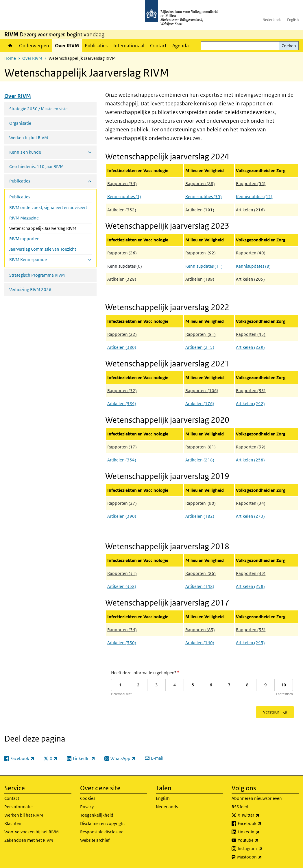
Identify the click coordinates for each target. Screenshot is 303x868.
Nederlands (272, 20)
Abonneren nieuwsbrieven (257, 798)
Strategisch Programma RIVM (37, 275)
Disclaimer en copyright (102, 823)
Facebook (262, 824)
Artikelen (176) (200, 404)
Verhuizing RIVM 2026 (30, 289)
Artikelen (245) (250, 643)
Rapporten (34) (122, 184)
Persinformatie (19, 807)
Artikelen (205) (250, 279)
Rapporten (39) (251, 573)
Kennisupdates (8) (253, 266)
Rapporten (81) (201, 334)
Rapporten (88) (200, 184)
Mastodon (262, 857)
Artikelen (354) (122, 460)
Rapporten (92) (201, 253)
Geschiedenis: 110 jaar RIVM (36, 166)
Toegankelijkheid (97, 815)
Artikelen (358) (122, 586)
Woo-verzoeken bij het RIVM (32, 832)
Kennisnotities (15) (254, 196)
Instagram (263, 849)
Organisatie (20, 123)
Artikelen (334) (122, 404)
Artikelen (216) (250, 210)
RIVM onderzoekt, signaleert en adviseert (48, 207)
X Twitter (261, 815)
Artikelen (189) (200, 279)
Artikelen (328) (122, 279)
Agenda (181, 46)
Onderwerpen (34, 46)
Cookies (88, 798)
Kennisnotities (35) (204, 196)
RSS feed (240, 807)
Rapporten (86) (201, 573)
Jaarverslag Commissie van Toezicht (43, 249)
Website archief (95, 840)
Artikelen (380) (122, 347)
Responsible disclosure (102, 832)
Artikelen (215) (200, 347)
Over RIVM (67, 46)
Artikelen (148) (200, 586)
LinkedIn (261, 832)
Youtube (261, 840)
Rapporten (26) (122, 253)
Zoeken (289, 46)
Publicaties (96, 46)
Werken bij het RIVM (29, 138)
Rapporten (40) (251, 253)
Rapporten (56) (251, 184)
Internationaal (129, 46)
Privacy (87, 807)
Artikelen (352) (122, 210)
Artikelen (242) (250, 404)
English (293, 20)
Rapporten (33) (251, 630)
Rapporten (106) (202, 391)
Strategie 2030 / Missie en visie (38, 109)
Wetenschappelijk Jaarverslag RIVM (50, 228)
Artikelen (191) (200, 210)
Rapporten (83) (200, 630)
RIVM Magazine (24, 218)
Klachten (13, 823)
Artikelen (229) (250, 347)
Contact (158, 46)
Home (10, 46)
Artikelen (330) (122, 643)
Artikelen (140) (200, 643)
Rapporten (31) (122, 573)
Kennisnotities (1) (124, 196)
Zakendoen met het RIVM (29, 840)
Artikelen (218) (200, 460)
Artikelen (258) (250, 460)
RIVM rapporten (24, 239)
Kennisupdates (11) (204, 266)
